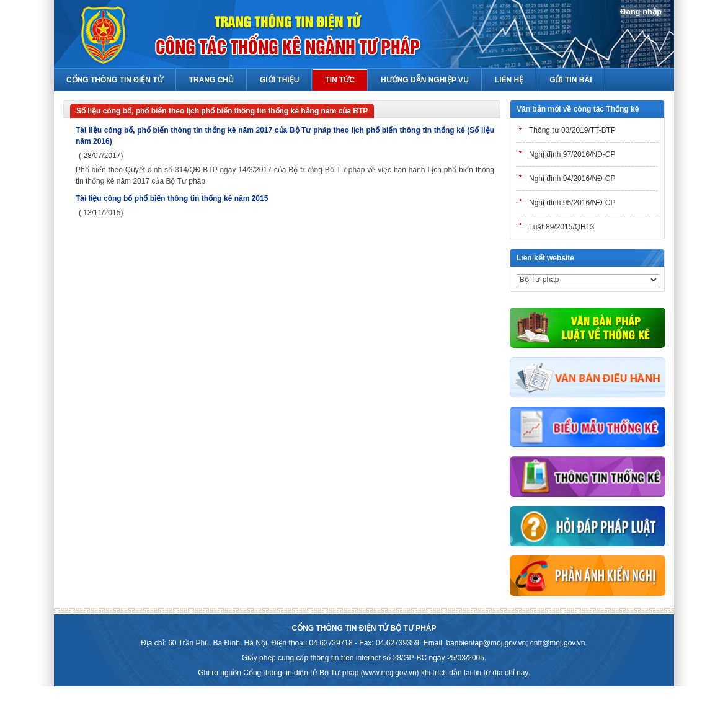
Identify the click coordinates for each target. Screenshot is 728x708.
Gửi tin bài (570, 80)
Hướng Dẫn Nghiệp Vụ (425, 80)
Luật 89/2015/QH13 (562, 227)
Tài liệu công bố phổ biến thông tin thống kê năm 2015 (172, 198)
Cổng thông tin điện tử (115, 80)
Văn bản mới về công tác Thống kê (578, 109)
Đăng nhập (641, 11)
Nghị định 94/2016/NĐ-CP (572, 179)
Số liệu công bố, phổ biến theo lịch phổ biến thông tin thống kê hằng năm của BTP (222, 111)
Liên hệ (509, 80)
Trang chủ (211, 80)
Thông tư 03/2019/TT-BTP (572, 130)
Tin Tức (340, 80)
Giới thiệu (279, 80)
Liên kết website (545, 258)
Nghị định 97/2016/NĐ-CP (572, 154)
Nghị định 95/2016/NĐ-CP (572, 203)
